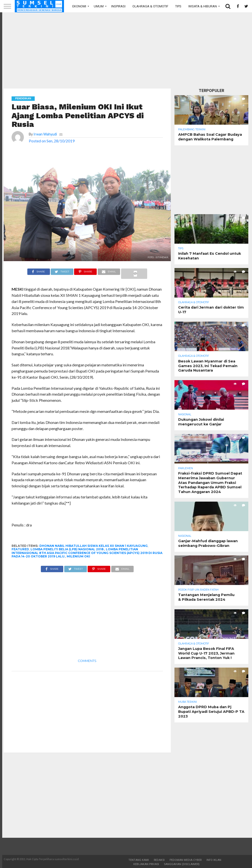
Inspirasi (118, 6)
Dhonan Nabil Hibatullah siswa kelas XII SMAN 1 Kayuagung (94, 546)
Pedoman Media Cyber (186, 860)
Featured (20, 549)
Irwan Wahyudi (45, 134)
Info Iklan (214, 860)
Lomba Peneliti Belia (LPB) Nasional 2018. (67, 549)
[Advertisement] (126, 50)
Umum (99, 6)
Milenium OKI (78, 556)
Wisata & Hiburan (203, 6)
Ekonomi (79, 6)
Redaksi (159, 860)
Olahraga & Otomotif (150, 6)
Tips (178, 6)
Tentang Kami (139, 860)
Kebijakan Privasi (146, 864)
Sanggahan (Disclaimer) (182, 864)
